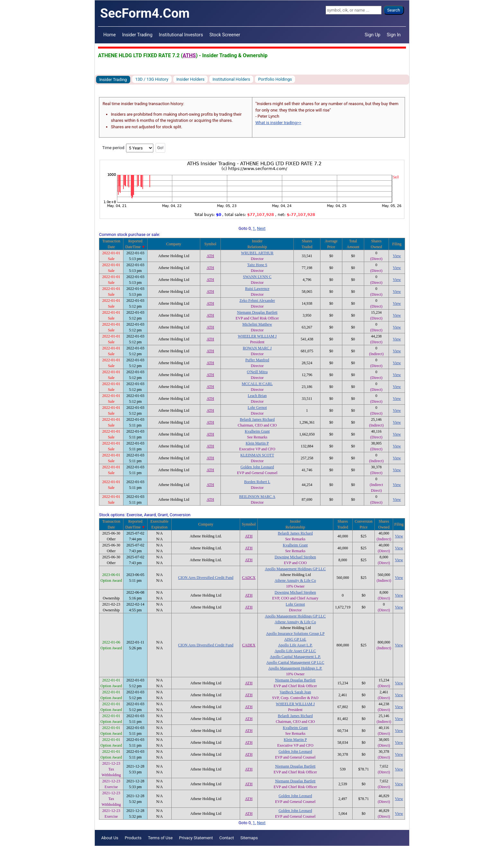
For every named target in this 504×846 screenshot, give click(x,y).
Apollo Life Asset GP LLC (295, 651)
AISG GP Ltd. (295, 639)
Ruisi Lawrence (257, 289)
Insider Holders (191, 79)
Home (110, 35)
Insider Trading (137, 35)
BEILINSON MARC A (257, 497)
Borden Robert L (257, 482)
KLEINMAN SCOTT (257, 455)
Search (394, 10)
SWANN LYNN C (257, 277)
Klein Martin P (257, 443)
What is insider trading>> (278, 123)
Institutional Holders (231, 79)
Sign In (394, 35)
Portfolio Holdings (275, 79)
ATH (210, 256)
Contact (226, 838)
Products (133, 838)
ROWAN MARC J (257, 348)
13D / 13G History (152, 79)
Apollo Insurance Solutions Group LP (295, 634)
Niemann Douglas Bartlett (257, 312)
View (397, 256)
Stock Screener (225, 35)
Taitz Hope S (257, 265)
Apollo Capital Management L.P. (295, 657)
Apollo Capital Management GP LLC (295, 662)
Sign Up (373, 35)
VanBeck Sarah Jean (295, 692)
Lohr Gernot (257, 408)
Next (261, 228)
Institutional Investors (181, 35)
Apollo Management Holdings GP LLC (295, 569)
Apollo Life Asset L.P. (295, 645)
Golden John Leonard (257, 467)
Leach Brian (257, 396)
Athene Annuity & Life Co (295, 580)
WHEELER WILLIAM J (257, 336)
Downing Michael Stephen (295, 557)
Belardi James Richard (257, 419)
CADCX (249, 578)
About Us (110, 838)
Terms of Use (160, 838)
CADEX (249, 645)
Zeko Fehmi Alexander (257, 301)
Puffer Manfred (257, 360)
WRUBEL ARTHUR (257, 253)
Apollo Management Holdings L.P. (295, 668)
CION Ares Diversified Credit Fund (206, 578)
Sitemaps (249, 838)
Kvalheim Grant (257, 431)
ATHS (189, 55)
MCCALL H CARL (257, 384)
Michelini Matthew (257, 324)
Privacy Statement (196, 838)
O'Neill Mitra (257, 372)
